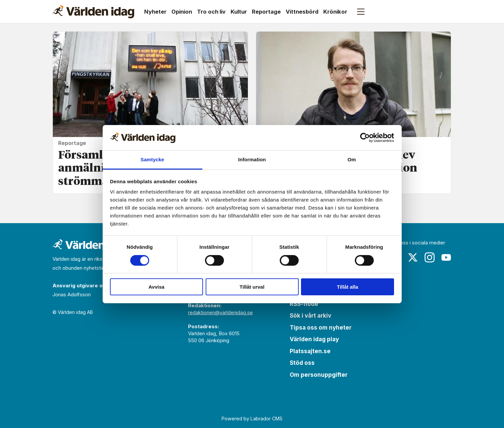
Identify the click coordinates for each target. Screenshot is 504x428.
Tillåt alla (348, 287)
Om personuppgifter (319, 375)
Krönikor (335, 12)
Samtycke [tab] (152, 159)
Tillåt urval (252, 287)
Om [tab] (352, 159)
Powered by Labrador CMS (252, 419)
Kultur (239, 12)
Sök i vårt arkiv (310, 316)
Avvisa (156, 287)
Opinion (182, 12)
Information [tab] (252, 159)
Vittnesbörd (302, 12)
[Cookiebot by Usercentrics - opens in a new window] (365, 138)
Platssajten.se (310, 351)
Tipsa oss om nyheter (321, 328)
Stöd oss (302, 363)
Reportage (266, 12)
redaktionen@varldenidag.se (220, 312)
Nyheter (155, 12)
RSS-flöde (304, 304)
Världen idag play (314, 339)
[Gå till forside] (93, 12)
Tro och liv (211, 12)
